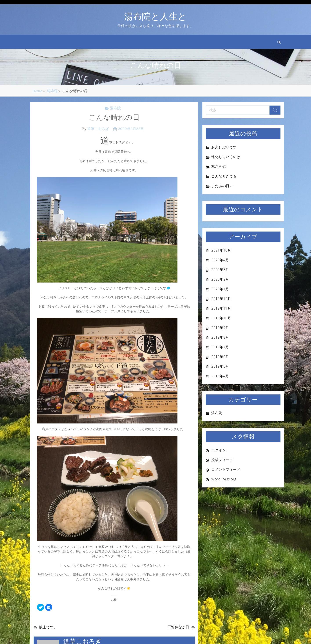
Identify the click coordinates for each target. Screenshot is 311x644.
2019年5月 (220, 366)
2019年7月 (220, 347)
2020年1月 (220, 289)
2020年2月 (220, 279)
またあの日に (222, 186)
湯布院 (116, 108)
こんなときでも (224, 176)
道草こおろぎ (98, 129)
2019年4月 (220, 376)
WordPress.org (224, 479)
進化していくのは (226, 157)
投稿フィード (222, 460)
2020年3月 (220, 270)
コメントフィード (226, 469)
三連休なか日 (178, 627)
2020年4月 (220, 260)
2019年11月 (221, 308)
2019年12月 (221, 299)
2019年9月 (220, 328)
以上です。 (48, 627)
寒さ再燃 (219, 166)
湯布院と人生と (155, 16)
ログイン (219, 450)
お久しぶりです (224, 147)
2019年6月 (220, 357)
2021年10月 (221, 250)
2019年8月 (220, 337)
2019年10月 (221, 318)
